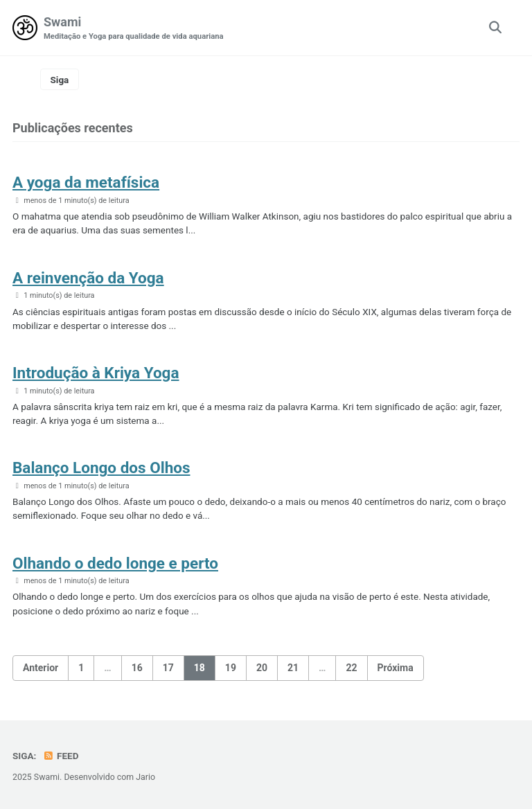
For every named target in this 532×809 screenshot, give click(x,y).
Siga (60, 80)
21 (293, 668)
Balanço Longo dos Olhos (101, 468)
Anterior (41, 668)
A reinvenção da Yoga (88, 278)
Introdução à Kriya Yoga (96, 373)
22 (351, 668)
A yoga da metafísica (86, 182)
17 (168, 668)
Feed (61, 756)
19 (231, 668)
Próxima (396, 668)
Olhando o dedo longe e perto (115, 563)
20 (262, 668)
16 (137, 668)
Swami (134, 29)
